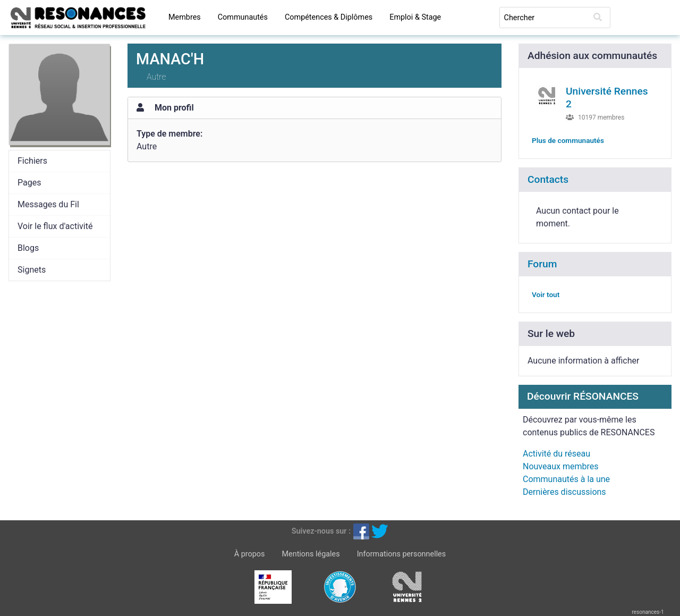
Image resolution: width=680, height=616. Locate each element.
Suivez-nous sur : (321, 531)
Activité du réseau (556, 454)
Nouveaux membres (560, 466)
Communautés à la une (566, 479)
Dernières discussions (564, 492)
